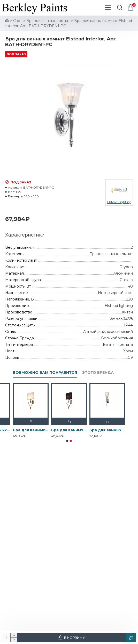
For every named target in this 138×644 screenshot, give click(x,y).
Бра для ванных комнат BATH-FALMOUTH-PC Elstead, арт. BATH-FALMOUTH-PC (69, 430)
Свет (18, 21)
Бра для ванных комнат (48, 21)
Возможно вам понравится (45, 373)
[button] (67, 441)
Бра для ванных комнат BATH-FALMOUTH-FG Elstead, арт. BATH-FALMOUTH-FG (31, 430)
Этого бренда (98, 373)
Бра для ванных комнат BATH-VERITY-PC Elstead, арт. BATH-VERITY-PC (107, 430)
